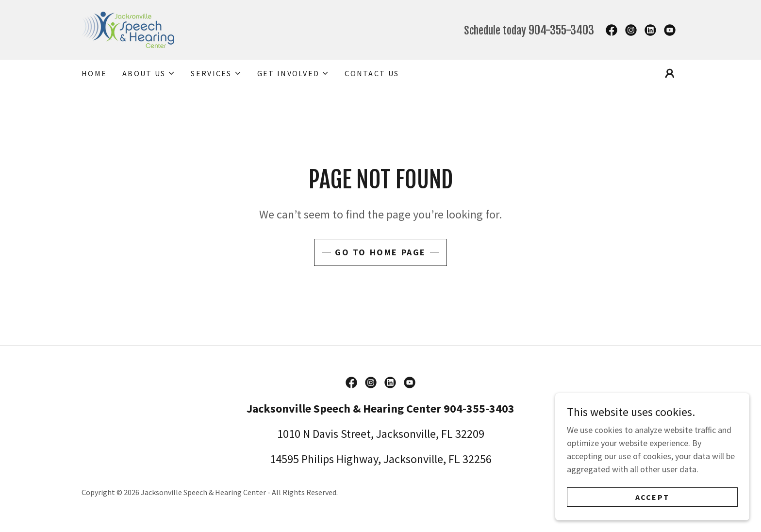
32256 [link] (477, 459)
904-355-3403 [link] (561, 30)
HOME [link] (94, 73)
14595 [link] (284, 459)
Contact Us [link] (372, 73)
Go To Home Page (380, 252)
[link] (128, 29)
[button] (149, 73)
